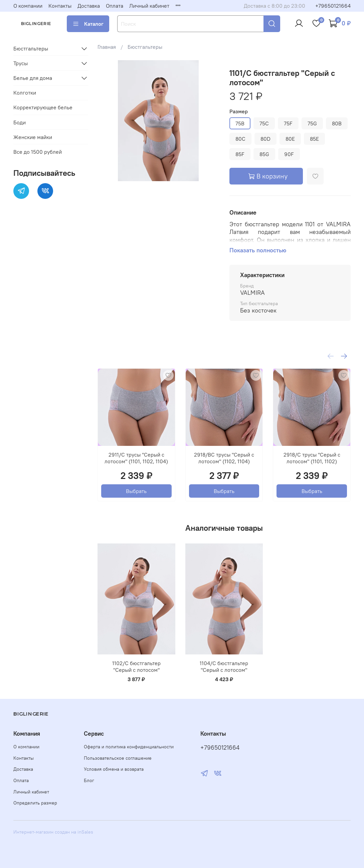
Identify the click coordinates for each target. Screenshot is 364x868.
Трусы (21, 63)
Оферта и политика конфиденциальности (129, 747)
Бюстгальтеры (145, 47)
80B (337, 123)
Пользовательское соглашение (118, 758)
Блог (89, 780)
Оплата (115, 6)
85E (314, 139)
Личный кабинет (149, 6)
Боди (20, 122)
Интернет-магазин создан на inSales (53, 832)
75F (288, 123)
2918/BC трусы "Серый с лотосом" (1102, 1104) (224, 458)
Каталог (88, 24)
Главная (107, 47)
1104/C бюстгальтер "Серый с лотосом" (224, 666)
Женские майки (33, 137)
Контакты (60, 6)
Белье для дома (33, 78)
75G (312, 123)
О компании (28, 6)
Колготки (25, 93)
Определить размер (35, 803)
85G (264, 154)
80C (240, 139)
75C (264, 123)
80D (265, 139)
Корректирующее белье (43, 107)
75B (240, 123)
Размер (239, 111)
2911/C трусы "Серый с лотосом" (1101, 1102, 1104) (137, 458)
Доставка (89, 6)
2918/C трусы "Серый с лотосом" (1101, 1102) (312, 458)
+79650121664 (333, 6)
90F (289, 154)
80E (290, 139)
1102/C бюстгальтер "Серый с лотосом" (136, 666)
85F (240, 154)
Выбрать (137, 491)
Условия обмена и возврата (114, 769)
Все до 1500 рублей (38, 152)
